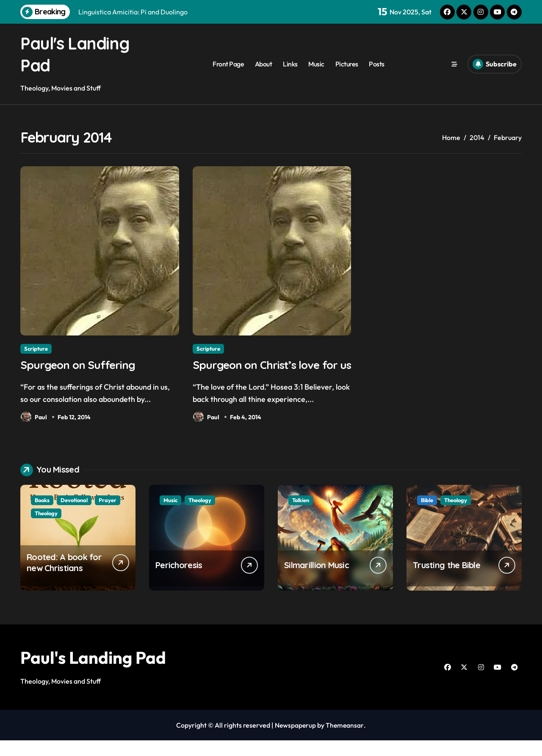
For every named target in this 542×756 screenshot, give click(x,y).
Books (42, 516)
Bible (427, 516)
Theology (46, 529)
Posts (377, 64)
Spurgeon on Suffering (80, 365)
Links (290, 64)
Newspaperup (295, 741)
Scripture (36, 349)
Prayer (108, 516)
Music (316, 64)
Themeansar (345, 741)
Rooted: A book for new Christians (64, 578)
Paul (34, 418)
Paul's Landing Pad (93, 673)
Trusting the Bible (447, 581)
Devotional (74, 516)
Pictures (347, 64)
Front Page (228, 64)
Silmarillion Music (317, 581)
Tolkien (301, 516)
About (264, 64)
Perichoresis (179, 581)
